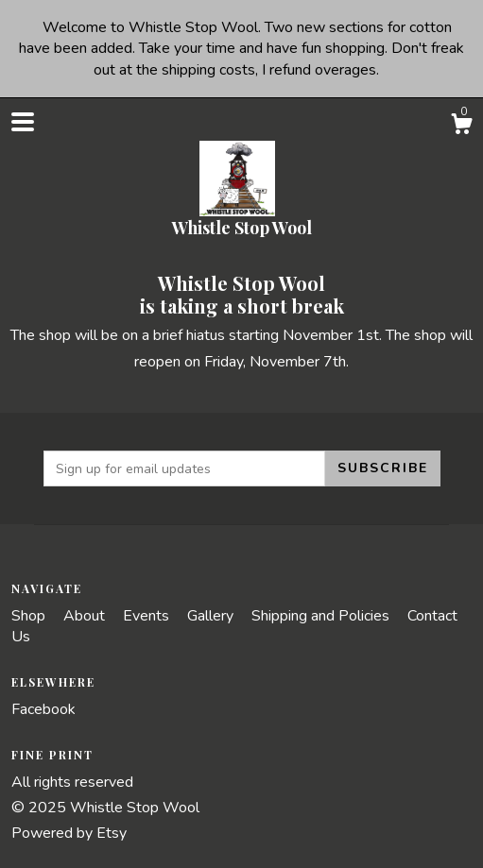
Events (148, 616)
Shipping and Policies (322, 616)
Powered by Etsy (69, 833)
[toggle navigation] (23, 122)
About (86, 616)
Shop (30, 616)
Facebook (43, 709)
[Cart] (461, 127)
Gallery (212, 616)
